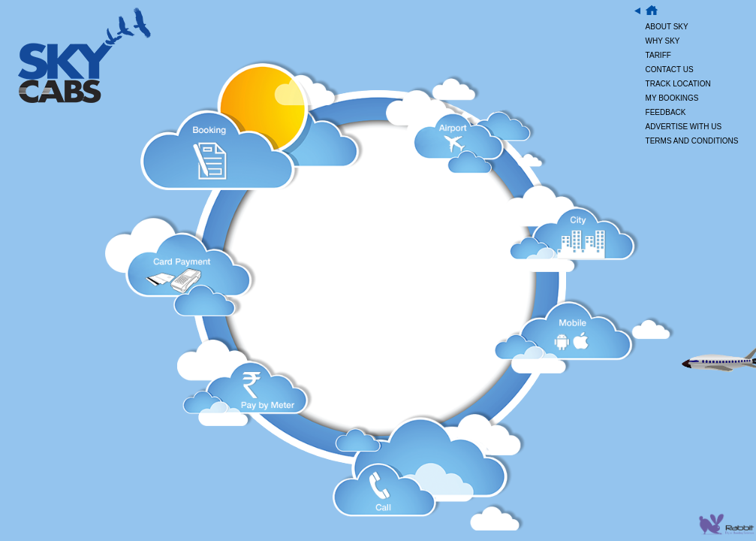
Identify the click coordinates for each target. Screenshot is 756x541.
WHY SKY (663, 41)
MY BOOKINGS (672, 98)
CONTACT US (670, 70)
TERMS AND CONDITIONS (692, 141)
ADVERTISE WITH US (684, 127)
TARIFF (658, 55)
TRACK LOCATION (678, 84)
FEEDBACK (666, 112)
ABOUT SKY (667, 27)
